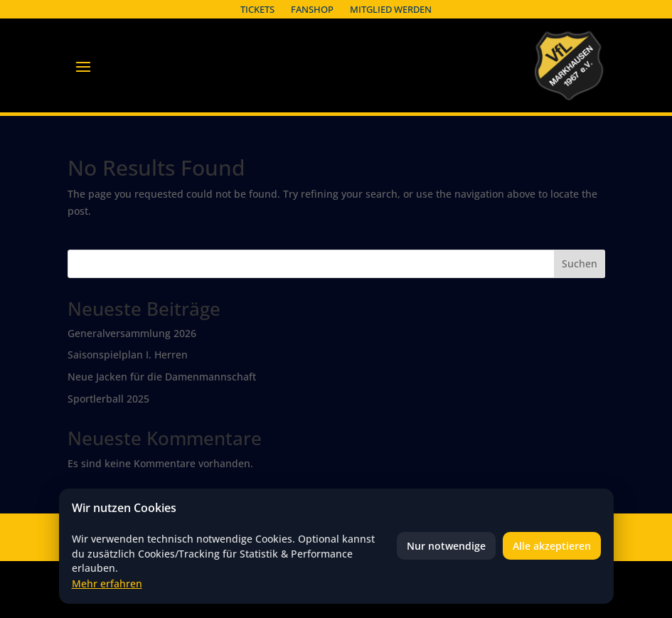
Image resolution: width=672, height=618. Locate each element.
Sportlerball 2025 (108, 399)
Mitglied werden (391, 9)
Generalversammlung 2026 (132, 333)
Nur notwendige (446, 546)
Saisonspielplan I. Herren (128, 355)
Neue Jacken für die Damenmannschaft (162, 377)
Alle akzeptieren (552, 546)
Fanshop (312, 9)
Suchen (580, 263)
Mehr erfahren (107, 584)
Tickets (257, 9)
